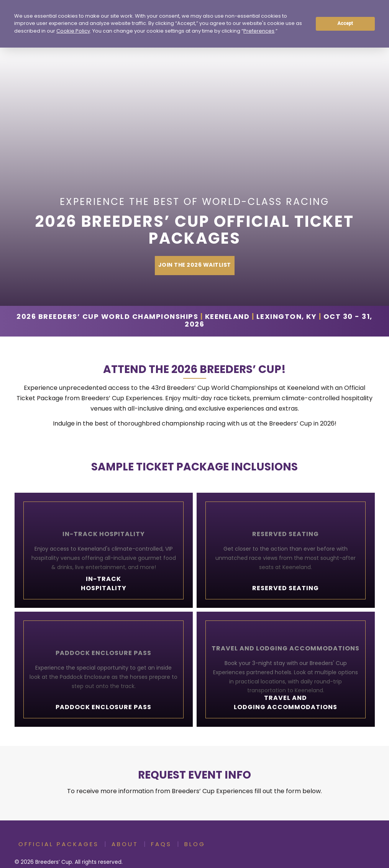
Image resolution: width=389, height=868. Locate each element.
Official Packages (59, 845)
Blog (195, 845)
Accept (345, 23)
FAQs (161, 845)
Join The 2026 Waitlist (195, 265)
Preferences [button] (259, 31)
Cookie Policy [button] (73, 31)
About (125, 845)
